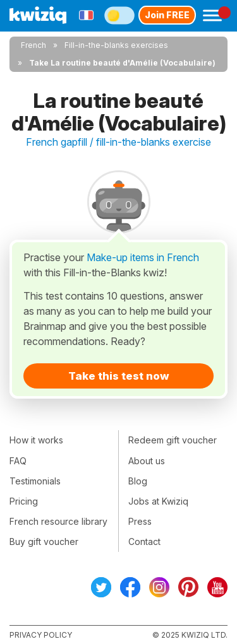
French (33, 45)
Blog (138, 481)
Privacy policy (41, 635)
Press (140, 521)
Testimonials (35, 481)
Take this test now (119, 376)
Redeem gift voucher (173, 440)
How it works (36, 440)
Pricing (24, 501)
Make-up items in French (143, 257)
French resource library (58, 521)
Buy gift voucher (44, 542)
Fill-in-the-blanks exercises (116, 45)
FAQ (18, 461)
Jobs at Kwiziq (158, 501)
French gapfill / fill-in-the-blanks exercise (118, 142)
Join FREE (167, 15)
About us (147, 461)
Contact (144, 542)
